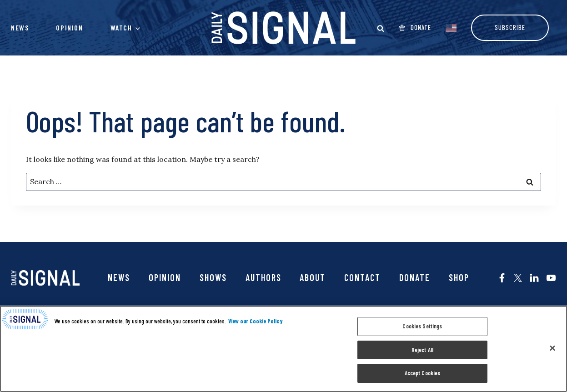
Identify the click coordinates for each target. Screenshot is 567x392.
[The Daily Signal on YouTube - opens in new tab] (551, 278)
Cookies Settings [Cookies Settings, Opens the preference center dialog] (422, 326)
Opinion (69, 28)
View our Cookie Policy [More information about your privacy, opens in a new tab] (256, 321)
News (20, 28)
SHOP (459, 277)
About (313, 277)
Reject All (422, 350)
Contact (362, 277)
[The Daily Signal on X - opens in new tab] (518, 278)
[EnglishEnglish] (451, 27)
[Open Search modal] (381, 28)
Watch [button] (121, 28)
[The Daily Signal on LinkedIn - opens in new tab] (534, 278)
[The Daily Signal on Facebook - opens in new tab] (502, 278)
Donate (415, 277)
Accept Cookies (423, 373)
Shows (213, 277)
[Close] (552, 348)
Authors (263, 277)
